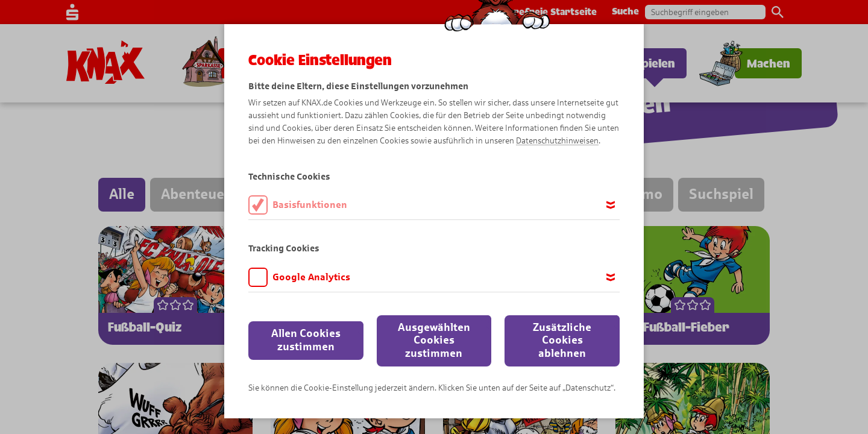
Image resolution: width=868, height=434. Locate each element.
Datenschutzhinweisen (557, 141)
